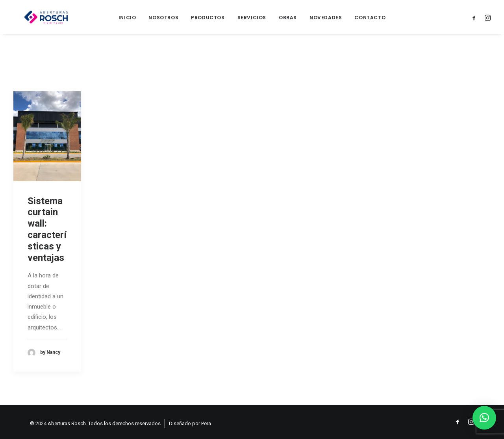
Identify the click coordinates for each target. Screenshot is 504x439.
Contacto (370, 20)
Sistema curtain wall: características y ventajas (47, 234)
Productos (208, 20)
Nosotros (163, 20)
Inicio (127, 20)
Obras (288, 20)
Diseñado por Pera (190, 423)
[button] (484, 418)
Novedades (326, 20)
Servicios (252, 20)
